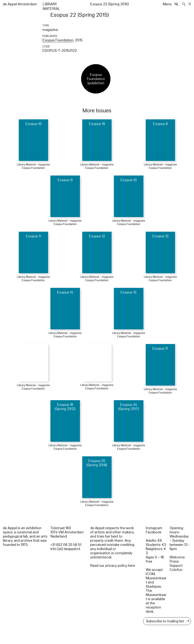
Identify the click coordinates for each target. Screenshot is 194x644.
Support (176, 566)
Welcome (177, 557)
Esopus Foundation (58, 40)
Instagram (154, 528)
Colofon (176, 570)
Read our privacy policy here (113, 566)
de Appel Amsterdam (20, 4)
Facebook (154, 532)
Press (174, 561)
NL (177, 4)
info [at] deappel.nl (65, 549)
